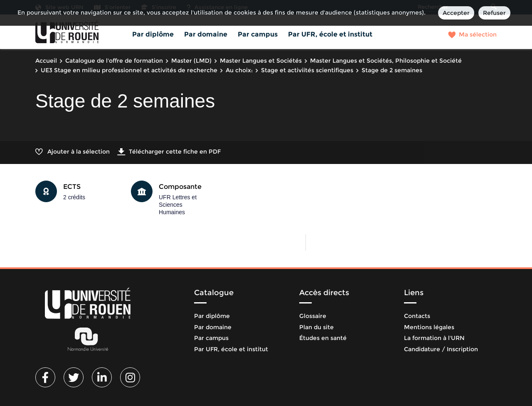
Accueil (46, 61)
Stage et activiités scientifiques (307, 70)
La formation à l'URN (434, 338)
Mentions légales (429, 327)
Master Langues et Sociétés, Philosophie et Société (386, 61)
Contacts (417, 316)
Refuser (494, 13)
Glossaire (313, 316)
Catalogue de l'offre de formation (114, 61)
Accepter (456, 13)
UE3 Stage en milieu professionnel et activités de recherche (129, 70)
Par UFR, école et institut (330, 34)
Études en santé (323, 338)
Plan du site (316, 327)
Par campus (258, 34)
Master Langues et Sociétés (261, 61)
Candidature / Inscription (441, 349)
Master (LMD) (191, 61)
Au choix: (239, 70)
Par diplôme (153, 34)
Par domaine (206, 34)
